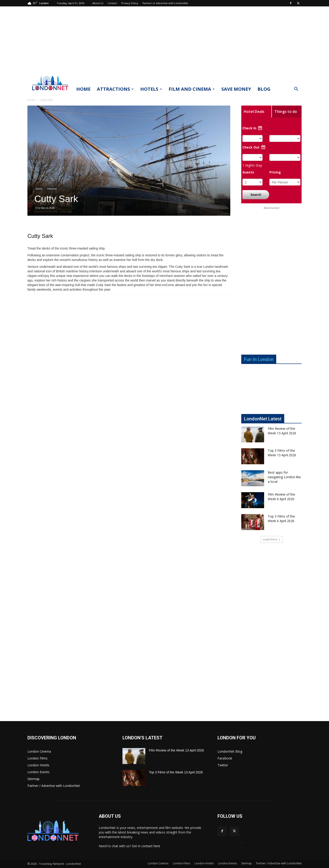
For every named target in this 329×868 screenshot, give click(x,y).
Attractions (115, 89)
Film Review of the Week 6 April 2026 (281, 497)
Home (83, 89)
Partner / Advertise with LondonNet (54, 786)
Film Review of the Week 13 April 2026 (282, 431)
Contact (112, 3)
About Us (98, 3)
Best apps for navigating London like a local (284, 477)
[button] (296, 89)
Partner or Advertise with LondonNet (165, 3)
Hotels (151, 89)
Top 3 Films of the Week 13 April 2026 (282, 453)
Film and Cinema (192, 89)
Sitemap (33, 779)
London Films (37, 758)
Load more (272, 539)
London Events (38, 772)
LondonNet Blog (230, 751)
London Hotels (38, 765)
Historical (52, 189)
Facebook (225, 758)
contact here (151, 846)
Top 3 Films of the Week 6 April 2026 (281, 519)
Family (39, 189)
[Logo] (50, 92)
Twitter (223, 765)
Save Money (236, 89)
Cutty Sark (40, 236)
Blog (264, 89)
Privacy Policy (130, 3)
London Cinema (39, 751)
